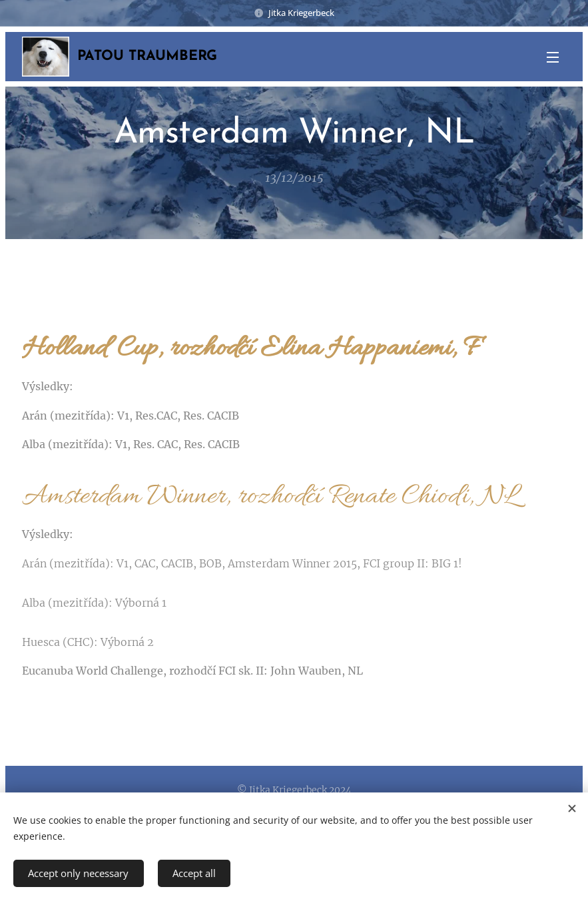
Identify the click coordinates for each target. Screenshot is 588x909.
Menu (553, 57)
